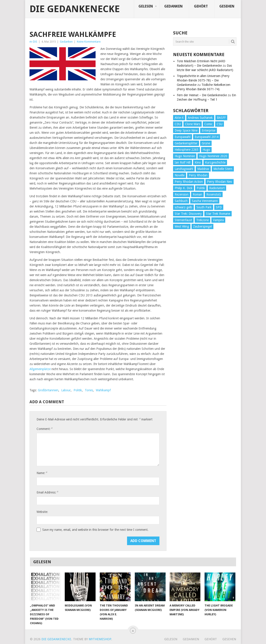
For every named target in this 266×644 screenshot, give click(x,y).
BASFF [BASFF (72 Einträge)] (221, 118)
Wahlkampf (103, 390)
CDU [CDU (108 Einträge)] (178, 124)
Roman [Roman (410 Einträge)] (197, 194)
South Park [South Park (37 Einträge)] (204, 207)
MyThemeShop (100, 639)
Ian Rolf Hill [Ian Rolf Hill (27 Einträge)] (183, 162)
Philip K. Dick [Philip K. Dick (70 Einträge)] (184, 188)
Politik (78, 390)
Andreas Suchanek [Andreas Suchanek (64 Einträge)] (200, 118)
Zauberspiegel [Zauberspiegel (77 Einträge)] (202, 226)
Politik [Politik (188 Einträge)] (201, 188)
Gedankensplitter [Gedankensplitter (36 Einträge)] (186, 143)
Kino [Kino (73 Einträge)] (198, 162)
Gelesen (146, 6)
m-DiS (33, 42)
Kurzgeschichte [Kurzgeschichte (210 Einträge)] (215, 162)
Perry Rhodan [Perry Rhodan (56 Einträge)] (198, 175)
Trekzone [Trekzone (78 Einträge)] (202, 220)
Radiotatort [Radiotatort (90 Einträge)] (217, 188)
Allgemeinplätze (40, 369)
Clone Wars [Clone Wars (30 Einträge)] (193, 124)
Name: (42, 473)
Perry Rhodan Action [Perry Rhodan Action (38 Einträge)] (189, 182)
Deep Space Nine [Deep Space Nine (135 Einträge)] (186, 130)
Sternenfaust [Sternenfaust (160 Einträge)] (183, 220)
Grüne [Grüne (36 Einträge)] (206, 143)
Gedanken (173, 6)
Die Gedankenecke (75, 9)
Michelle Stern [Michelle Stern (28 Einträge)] (223, 169)
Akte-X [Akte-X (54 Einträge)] (179, 118)
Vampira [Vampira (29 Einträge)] (218, 220)
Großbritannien (48, 390)
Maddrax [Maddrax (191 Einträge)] (203, 169)
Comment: (44, 429)
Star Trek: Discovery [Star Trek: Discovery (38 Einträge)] (188, 214)
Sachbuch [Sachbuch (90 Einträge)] (181, 201)
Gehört (201, 6)
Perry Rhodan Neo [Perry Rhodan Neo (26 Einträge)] (220, 182)
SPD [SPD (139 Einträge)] (219, 207)
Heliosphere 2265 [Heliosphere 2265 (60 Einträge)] (187, 150)
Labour (66, 390)
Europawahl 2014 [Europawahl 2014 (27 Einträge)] (207, 137)
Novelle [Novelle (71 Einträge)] (180, 175)
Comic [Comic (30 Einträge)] (208, 124)
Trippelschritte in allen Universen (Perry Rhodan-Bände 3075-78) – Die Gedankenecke (203, 80)
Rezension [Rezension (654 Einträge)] (182, 194)
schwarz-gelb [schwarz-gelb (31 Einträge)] (183, 207)
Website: (42, 512)
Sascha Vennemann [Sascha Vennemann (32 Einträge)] (205, 201)
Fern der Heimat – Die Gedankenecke (202, 95)
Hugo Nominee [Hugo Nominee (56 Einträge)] (185, 156)
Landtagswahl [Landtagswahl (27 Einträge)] (184, 169)
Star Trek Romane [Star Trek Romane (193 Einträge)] (218, 214)
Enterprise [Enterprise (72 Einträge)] (209, 130)
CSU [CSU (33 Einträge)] (220, 124)
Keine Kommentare (89, 42)
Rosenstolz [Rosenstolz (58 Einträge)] (214, 194)
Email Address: (47, 492)
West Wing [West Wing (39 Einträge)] (182, 226)
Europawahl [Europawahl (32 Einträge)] (183, 137)
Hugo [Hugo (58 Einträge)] (206, 150)
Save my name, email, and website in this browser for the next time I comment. (95, 530)
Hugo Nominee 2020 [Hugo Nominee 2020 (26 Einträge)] (213, 156)
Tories (89, 390)
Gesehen (227, 6)
